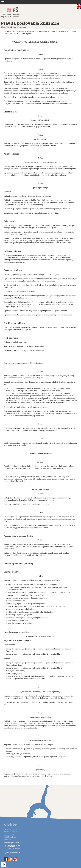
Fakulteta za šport (13, 13)
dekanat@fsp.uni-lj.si (12, 843)
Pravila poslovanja (20, 27)
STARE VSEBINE (7, 27)
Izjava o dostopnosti (12, 853)
